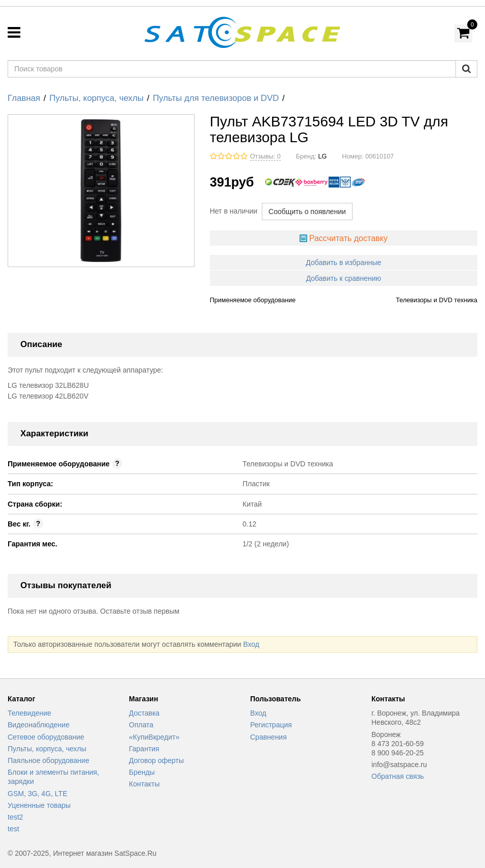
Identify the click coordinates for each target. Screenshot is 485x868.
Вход (251, 644)
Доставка (144, 713)
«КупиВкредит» (154, 737)
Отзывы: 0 (265, 156)
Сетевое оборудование (46, 737)
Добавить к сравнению (344, 278)
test (14, 829)
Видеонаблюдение (38, 725)
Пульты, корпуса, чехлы (97, 98)
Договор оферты (156, 760)
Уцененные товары (39, 805)
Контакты (144, 784)
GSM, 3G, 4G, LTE (37, 794)
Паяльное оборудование (48, 760)
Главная (24, 98)
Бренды (142, 772)
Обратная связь (398, 776)
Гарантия (144, 749)
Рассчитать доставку (348, 238)
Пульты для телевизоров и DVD (216, 98)
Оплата (141, 725)
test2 (15, 817)
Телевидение (30, 713)
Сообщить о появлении (307, 212)
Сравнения (268, 737)
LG (322, 156)
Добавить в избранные (343, 262)
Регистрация (271, 725)
